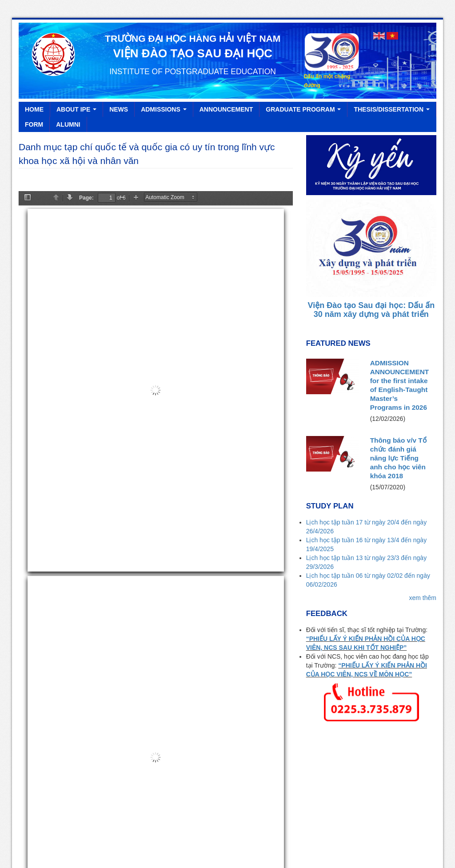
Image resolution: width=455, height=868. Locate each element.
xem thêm (423, 389)
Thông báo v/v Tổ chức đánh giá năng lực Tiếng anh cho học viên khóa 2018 (398, 249)
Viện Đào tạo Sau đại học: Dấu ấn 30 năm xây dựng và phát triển (371, 101)
